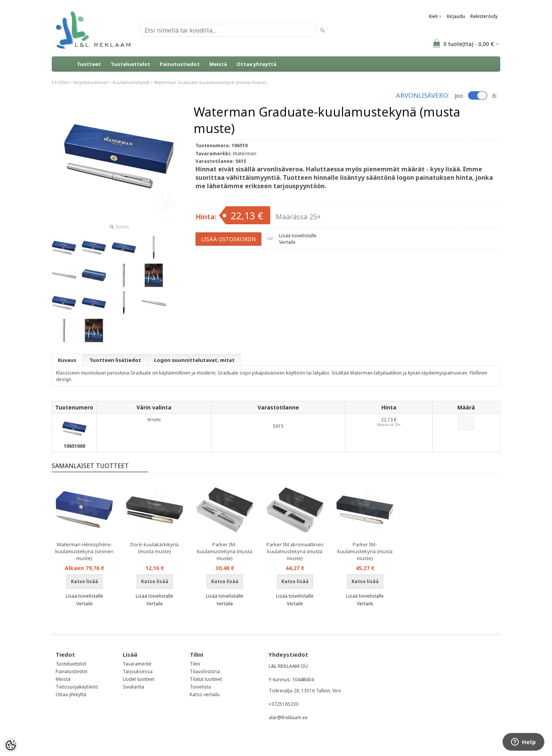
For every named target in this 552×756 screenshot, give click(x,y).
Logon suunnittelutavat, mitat (194, 360)
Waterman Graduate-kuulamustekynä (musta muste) (210, 82)
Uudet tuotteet (139, 679)
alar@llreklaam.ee (288, 717)
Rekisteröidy (484, 16)
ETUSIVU (61, 82)
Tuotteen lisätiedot (115, 360)
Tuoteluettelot (130, 64)
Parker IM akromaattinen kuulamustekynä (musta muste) (295, 551)
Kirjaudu (456, 16)
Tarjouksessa (138, 671)
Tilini (195, 664)
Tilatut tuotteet (206, 679)
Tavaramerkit (137, 664)
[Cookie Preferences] (11, 745)
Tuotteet (89, 64)
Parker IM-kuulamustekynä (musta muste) (225, 551)
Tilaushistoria (205, 671)
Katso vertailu (205, 694)
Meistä (218, 64)
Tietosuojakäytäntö (77, 687)
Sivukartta (133, 687)
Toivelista (200, 687)
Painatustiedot (180, 64)
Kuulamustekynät (131, 82)
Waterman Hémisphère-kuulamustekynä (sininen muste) (84, 551)
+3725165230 (283, 704)
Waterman (245, 153)
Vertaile (287, 242)
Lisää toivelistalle (298, 236)
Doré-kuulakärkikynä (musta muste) (154, 548)
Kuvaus (67, 360)
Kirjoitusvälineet (91, 82)
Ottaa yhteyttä (256, 64)
